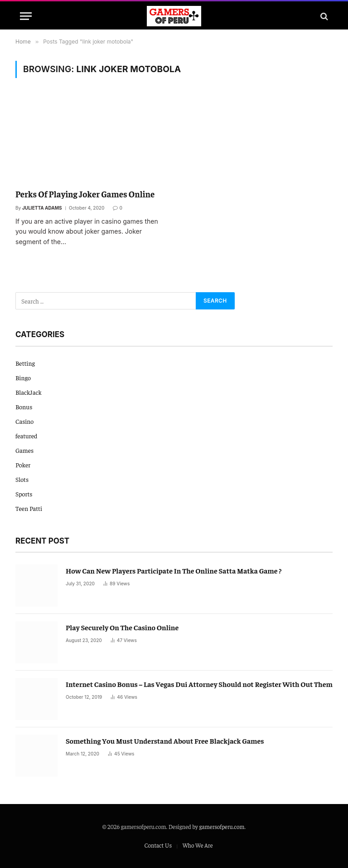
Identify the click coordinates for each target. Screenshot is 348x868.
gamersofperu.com (222, 826)
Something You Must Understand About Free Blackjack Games (165, 740)
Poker (23, 465)
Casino (24, 421)
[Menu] (26, 16)
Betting (25, 363)
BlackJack (29, 392)
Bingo (23, 378)
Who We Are (198, 845)
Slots (22, 479)
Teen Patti (29, 508)
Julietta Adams (42, 208)
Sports (24, 494)
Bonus (24, 407)
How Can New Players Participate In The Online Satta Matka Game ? (174, 570)
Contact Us (158, 845)
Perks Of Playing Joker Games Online (85, 194)
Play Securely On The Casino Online (122, 627)
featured (26, 436)
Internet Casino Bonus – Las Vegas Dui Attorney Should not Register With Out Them (199, 684)
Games (24, 450)
